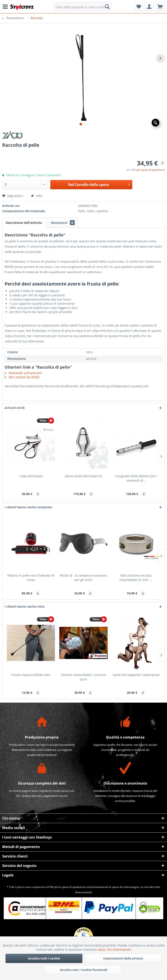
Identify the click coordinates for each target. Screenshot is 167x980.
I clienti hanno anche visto (25, 606)
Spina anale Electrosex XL (83, 476)
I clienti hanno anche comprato (28, 507)
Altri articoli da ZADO (22, 377)
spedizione (79, 887)
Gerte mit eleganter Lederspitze (136, 675)
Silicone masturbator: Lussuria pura (83, 677)
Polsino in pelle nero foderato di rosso (31, 578)
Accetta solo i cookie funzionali (84, 970)
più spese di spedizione (151, 170)
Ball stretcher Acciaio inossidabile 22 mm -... (136, 578)
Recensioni (63, 223)
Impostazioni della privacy (123, 958)
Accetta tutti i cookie (44, 958)
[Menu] (6, 7)
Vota (37, 196)
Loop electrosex (31, 476)
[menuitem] (6, 7)
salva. (102, 949)
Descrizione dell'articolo (24, 223)
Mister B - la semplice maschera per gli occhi (83, 578)
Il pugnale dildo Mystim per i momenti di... (136, 478)
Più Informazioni (119, 949)
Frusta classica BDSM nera (31, 675)
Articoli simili (15, 408)
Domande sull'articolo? (23, 373)
